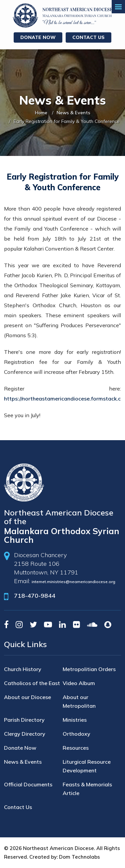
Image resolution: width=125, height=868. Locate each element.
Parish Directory (24, 720)
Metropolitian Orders (89, 669)
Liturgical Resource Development (87, 766)
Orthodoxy (76, 734)
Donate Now (38, 37)
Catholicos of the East (32, 683)
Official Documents (28, 784)
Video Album (79, 683)
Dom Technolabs (79, 857)
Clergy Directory (25, 734)
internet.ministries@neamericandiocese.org (73, 582)
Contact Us (88, 37)
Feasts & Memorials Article (87, 789)
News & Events (73, 113)
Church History (23, 669)
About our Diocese (27, 697)
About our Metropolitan (79, 701)
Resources (76, 748)
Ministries (75, 720)
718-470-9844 (35, 596)
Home (41, 113)
